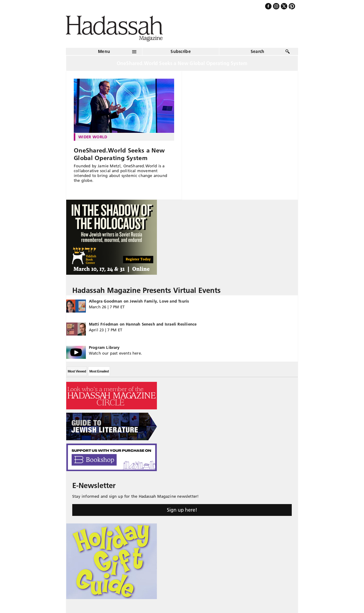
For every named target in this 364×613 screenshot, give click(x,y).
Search (258, 51)
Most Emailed (99, 371)
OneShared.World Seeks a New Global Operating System (119, 154)
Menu (104, 51)
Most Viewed (77, 371)
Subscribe (181, 51)
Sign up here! (182, 510)
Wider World (93, 137)
